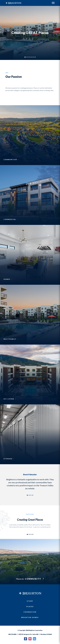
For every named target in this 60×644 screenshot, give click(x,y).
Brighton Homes (30, 617)
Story (30, 601)
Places (30, 607)
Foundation (30, 612)
